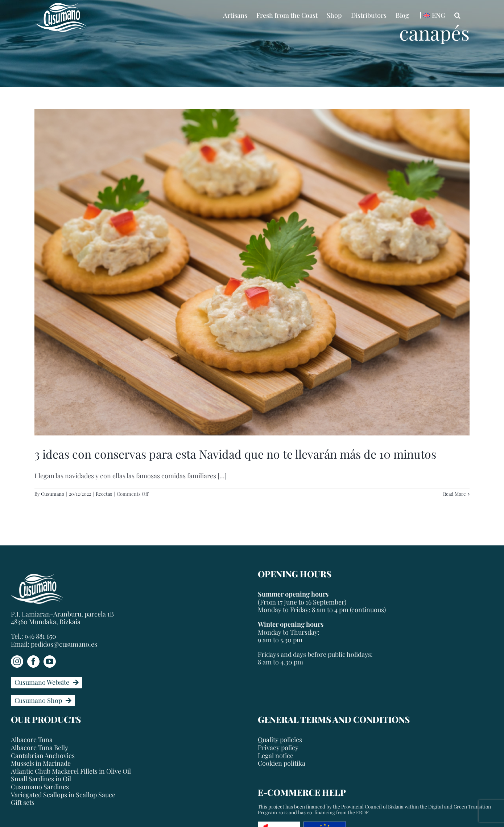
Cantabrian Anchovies (43, 756)
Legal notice (276, 756)
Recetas (104, 494)
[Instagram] (17, 662)
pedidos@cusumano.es (64, 644)
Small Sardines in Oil (41, 779)
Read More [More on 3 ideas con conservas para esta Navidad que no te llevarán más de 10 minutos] (455, 494)
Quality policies (280, 740)
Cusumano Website (47, 682)
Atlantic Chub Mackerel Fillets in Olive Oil (71, 771)
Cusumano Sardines (40, 787)
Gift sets (23, 803)
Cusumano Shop (43, 700)
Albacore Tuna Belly (40, 748)
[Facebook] (33, 662)
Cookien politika (282, 763)
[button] (457, 15)
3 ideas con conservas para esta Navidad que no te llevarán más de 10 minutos (235, 454)
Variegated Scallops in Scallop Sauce (63, 795)
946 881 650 (40, 636)
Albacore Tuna (32, 740)
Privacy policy (278, 748)
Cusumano (53, 494)
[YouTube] (50, 662)
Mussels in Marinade (41, 763)
